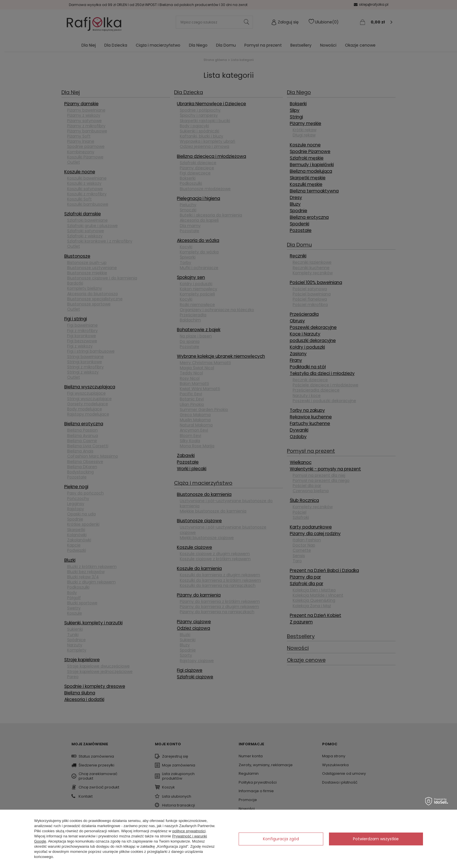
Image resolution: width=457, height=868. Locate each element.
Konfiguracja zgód (281, 839)
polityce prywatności (189, 831)
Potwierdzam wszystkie (376, 839)
